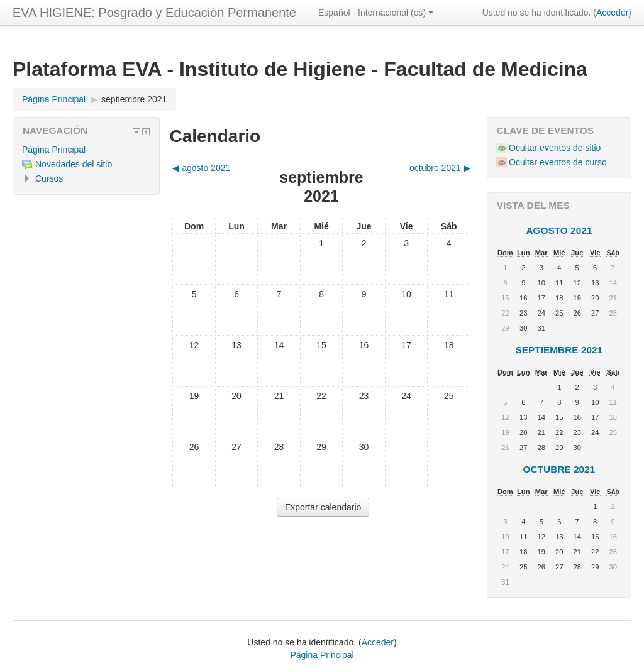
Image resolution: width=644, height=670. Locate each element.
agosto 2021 (559, 230)
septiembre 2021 (134, 99)
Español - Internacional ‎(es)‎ (376, 13)
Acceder (612, 13)
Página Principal (54, 150)
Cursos (49, 178)
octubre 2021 (559, 469)
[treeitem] (86, 150)
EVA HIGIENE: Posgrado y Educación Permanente (154, 13)
